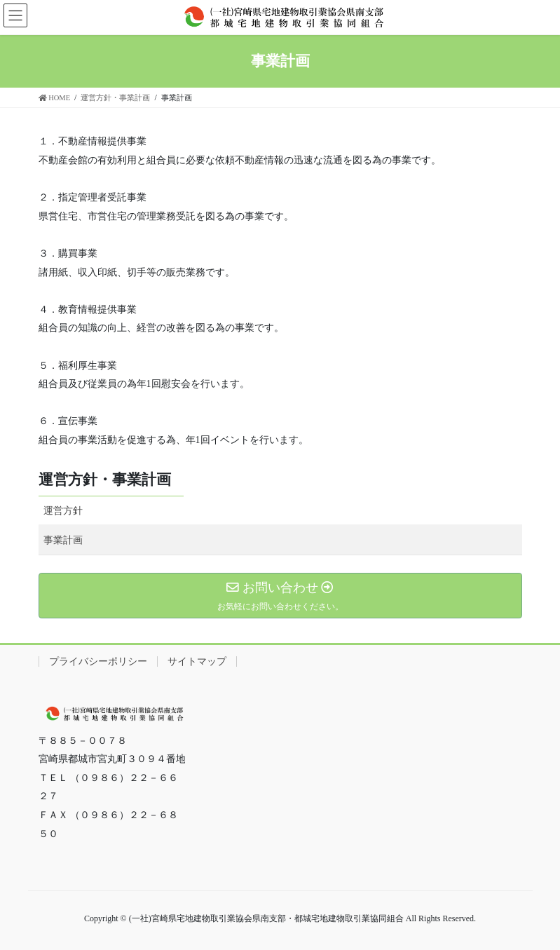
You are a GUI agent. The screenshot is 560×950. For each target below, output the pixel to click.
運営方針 (63, 511)
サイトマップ (197, 661)
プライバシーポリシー (98, 661)
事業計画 (63, 540)
